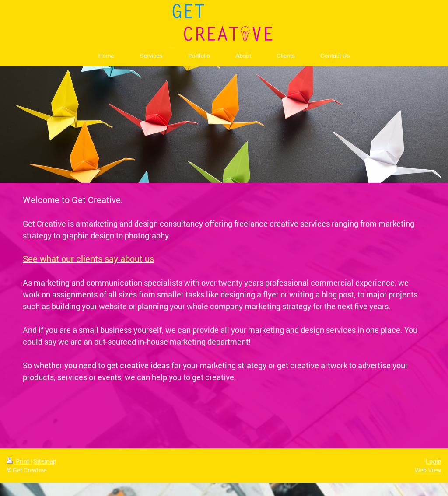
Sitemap (45, 461)
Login (434, 461)
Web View (428, 470)
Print (19, 461)
